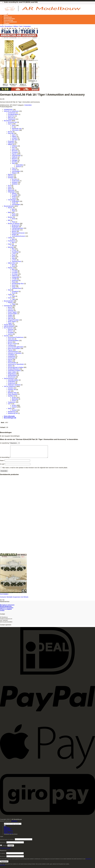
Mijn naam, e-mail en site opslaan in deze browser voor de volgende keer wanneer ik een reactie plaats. (35, 470)
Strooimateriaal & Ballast (16, 367)
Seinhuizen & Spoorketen (16, 364)
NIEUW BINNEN (9, 326)
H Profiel (15, 272)
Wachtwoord (3, 845)
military (14, 136)
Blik (9, 220)
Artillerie (14, 146)
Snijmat (10, 317)
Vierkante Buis (16, 261)
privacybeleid (88, 861)
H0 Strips (15, 274)
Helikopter (11, 143)
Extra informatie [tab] (9, 416)
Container (15, 152)
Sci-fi (9, 186)
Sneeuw (18, 167)
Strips (14, 287)
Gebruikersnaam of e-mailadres (7, 842)
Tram (13, 168)
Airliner (14, 193)
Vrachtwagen (16, 171)
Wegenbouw (12, 374)
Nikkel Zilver (12, 263)
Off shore (11, 176)
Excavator (11, 141)
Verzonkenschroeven (18, 236)
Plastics (10, 268)
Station (10, 366)
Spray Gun (11, 116)
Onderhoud (11, 383)
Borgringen (15, 227)
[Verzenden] (5, 828)
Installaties (11, 355)
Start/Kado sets (17, 129)
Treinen (14, 170)
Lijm (9, 391)
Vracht (14, 198)
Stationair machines (14, 385)
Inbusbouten (16, 230)
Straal (14, 197)
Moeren (14, 231)
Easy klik (11, 133)
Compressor (12, 113)
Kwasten (11, 388)
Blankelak (15, 399)
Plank (14, 214)
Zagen (10, 323)
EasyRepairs (15, 823)
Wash (10, 408)
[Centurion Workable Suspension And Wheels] (13, 595)
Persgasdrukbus (13, 114)
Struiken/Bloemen (14, 369)
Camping (11, 345)
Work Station (12, 322)
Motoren (14, 159)
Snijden (10, 315)
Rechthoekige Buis (18, 284)
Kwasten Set (12, 390)
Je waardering (5, 443)
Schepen (11, 178)
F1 (13, 127)
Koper (10, 244)
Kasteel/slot (12, 356)
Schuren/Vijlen (12, 314)
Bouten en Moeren (14, 223)
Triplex (10, 295)
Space (10, 189)
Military (16, 26)
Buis (13, 209)
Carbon (10, 238)
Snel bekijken (4, 596)
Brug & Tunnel (12, 344)
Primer (14, 401)
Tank (21, 26)
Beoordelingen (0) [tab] (10, 418)
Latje (13, 299)
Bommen (15, 151)
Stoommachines (9, 378)
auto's (14, 135)
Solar (10, 187)
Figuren (14, 154)
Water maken (12, 372)
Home (6, 16)
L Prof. (14, 254)
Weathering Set (13, 413)
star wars (15, 140)
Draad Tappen (12, 312)
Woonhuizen (12, 377)
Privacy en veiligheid (6, 612)
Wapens (14, 173)
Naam (2, 463)
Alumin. (10, 208)
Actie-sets (11, 339)
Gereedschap (8, 20)
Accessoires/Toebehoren (16, 337)
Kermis (10, 359)
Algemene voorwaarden (7, 610)
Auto (13, 148)
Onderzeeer (16, 181)
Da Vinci (14, 179)
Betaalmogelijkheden (6, 609)
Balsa (10, 212)
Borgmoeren (16, 225)
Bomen (10, 132)
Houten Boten (8, 325)
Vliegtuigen (11, 192)
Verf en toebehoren (10, 22)
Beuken (10, 217)
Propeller (15, 195)
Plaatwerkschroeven (18, 233)
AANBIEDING (8, 110)
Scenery (14, 162)
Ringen (14, 235)
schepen (15, 138)
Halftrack (15, 157)
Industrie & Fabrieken (15, 353)
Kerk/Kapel (11, 358)
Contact (7, 23)
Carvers (10, 309)
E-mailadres (3, 856)
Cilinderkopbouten (18, 228)
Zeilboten (15, 184)
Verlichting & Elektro (14, 371)
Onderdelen (27, 26)
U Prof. (14, 260)
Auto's (10, 124)
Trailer (14, 203)
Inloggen (11, 848)
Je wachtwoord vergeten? (6, 850)
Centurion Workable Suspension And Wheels (14, 599)
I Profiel (14, 279)
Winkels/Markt (12, 375)
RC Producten (8, 328)
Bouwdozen (8, 17)
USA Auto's (15, 130)
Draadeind (15, 252)
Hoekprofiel (15, 277)
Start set (11, 118)
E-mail (2, 466)
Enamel (14, 407)
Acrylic (14, 397)
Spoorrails (11, 190)
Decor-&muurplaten (14, 348)
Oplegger (15, 160)
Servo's (10, 334)
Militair (10, 361)
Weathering (11, 412)
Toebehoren (12, 119)
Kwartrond (15, 280)
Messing (11, 247)
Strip (13, 258)
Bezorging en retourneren (7, 607)
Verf (9, 404)
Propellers (11, 333)
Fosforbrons (12, 241)
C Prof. (14, 250)
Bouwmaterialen (9, 19)
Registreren (4, 864)
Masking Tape (12, 393)
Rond (14, 216)
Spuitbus (11, 396)
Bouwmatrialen (9, 301)
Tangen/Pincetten (13, 320)
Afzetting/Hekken (13, 340)
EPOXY (10, 331)
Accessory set (12, 122)
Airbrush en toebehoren (11, 111)
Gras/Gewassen (13, 352)
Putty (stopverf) (13, 394)
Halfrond (15, 276)
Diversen (11, 310)
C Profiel (15, 271)
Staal (10, 290)
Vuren (10, 298)
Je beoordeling (5, 460)
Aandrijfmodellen (13, 380)
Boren (10, 307)
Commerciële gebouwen (16, 347)
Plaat (13, 211)
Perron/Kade (12, 363)
